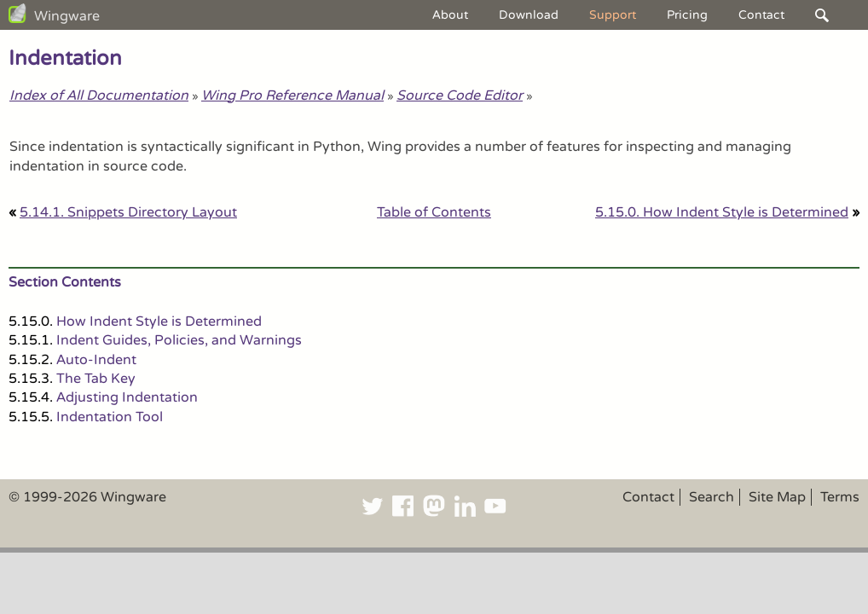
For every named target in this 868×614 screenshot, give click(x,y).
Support (613, 15)
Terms (840, 497)
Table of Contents (434, 212)
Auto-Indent (96, 360)
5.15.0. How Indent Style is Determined (722, 212)
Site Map (777, 497)
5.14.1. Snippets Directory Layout (128, 212)
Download (529, 15)
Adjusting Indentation (127, 397)
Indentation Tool (110, 417)
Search (712, 497)
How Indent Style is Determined (159, 321)
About (450, 15)
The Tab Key (96, 379)
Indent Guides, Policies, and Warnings (179, 340)
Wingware (67, 16)
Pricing (687, 15)
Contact (761, 15)
